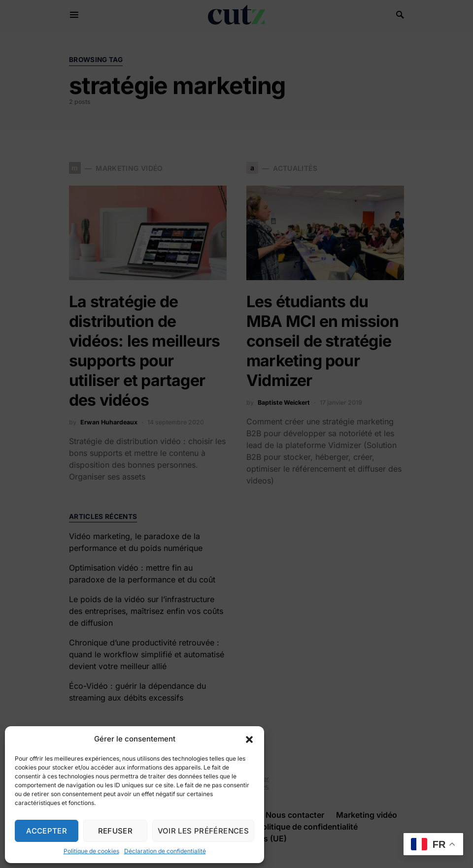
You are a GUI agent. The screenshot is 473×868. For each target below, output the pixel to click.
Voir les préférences (203, 831)
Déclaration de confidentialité (165, 851)
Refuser (116, 831)
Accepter (47, 831)
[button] (249, 739)
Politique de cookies (91, 851)
